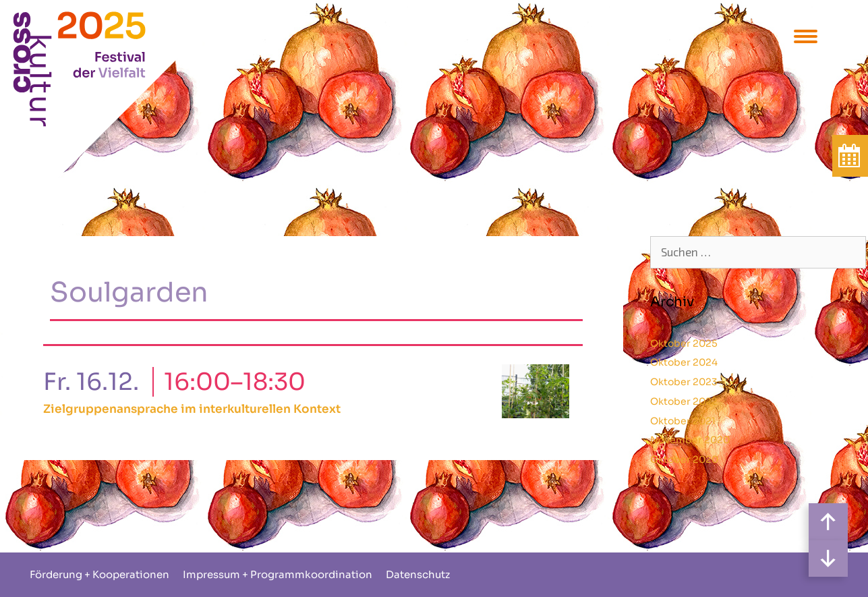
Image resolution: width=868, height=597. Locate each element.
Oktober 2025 (684, 343)
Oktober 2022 (684, 401)
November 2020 (690, 440)
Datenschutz (418, 574)
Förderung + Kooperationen (99, 574)
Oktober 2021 (683, 421)
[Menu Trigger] (806, 35)
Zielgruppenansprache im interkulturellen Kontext (192, 409)
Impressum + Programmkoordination (278, 574)
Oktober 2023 (684, 382)
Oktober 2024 (684, 362)
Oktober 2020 (684, 459)
